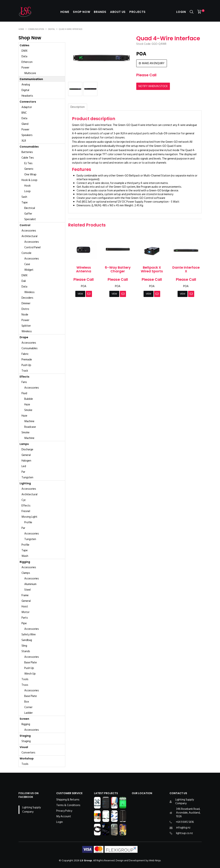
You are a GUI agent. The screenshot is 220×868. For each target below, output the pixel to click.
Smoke (28, 410)
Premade (27, 360)
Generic (29, 169)
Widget (29, 270)
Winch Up (30, 674)
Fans (24, 382)
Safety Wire (29, 635)
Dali (24, 281)
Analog (26, 85)
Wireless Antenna (84, 269)
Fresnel (26, 511)
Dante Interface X (186, 269)
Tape (25, 202)
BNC (24, 113)
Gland (25, 124)
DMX (24, 51)
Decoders (27, 298)
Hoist (25, 607)
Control (25, 225)
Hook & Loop (29, 180)
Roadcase (30, 427)
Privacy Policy (64, 811)
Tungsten (27, 477)
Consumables (29, 147)
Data (24, 56)
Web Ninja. (155, 860)
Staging (25, 736)
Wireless (29, 292)
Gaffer (28, 214)
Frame (25, 595)
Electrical (30, 208)
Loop (27, 191)
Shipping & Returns (68, 800)
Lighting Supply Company (31, 810)
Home (64, 12)
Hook (27, 186)
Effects (24, 377)
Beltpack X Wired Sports (152, 269)
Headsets (27, 96)
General (26, 455)
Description (78, 107)
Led (24, 466)
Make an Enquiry (153, 63)
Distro (25, 309)
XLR (24, 141)
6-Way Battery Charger (118, 269)
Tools (25, 679)
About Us (118, 12)
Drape (24, 337)
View (80, 294)
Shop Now (81, 12)
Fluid (24, 393)
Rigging (25, 562)
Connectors (28, 102)
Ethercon (27, 62)
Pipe (24, 623)
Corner (28, 707)
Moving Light (29, 517)
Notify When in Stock (153, 86)
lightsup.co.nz (184, 833)
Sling (24, 646)
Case (27, 264)
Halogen (26, 461)
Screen (24, 719)
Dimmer (26, 303)
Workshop (27, 758)
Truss (25, 685)
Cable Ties (28, 158)
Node (25, 315)
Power (25, 68)
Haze (27, 405)
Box (27, 702)
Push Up (26, 365)
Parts (25, 618)
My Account (64, 817)
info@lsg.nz (183, 828)
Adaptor (27, 107)
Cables (24, 45)
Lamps (24, 444)
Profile (28, 522)
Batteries (27, 152)
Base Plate (31, 663)
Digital (51, 29)
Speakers (27, 135)
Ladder (29, 713)
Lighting (25, 483)
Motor (26, 612)
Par (23, 472)
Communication (36, 29)
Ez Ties (28, 163)
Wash (25, 556)
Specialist (30, 219)
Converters (28, 753)
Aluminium (30, 584)
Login (181, 12)
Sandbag (27, 640)
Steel (27, 590)
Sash (24, 197)
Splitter (26, 326)
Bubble (29, 399)
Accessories (29, 231)
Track (25, 371)
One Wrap (30, 175)
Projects (138, 12)
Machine (29, 421)
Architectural (29, 236)
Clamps (26, 573)
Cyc (24, 500)
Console (26, 253)
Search (192, 12)
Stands (26, 651)
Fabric (25, 354)
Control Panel (32, 247)
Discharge (27, 449)
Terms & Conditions (68, 805)
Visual (24, 747)
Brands (100, 12)
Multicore (30, 73)
